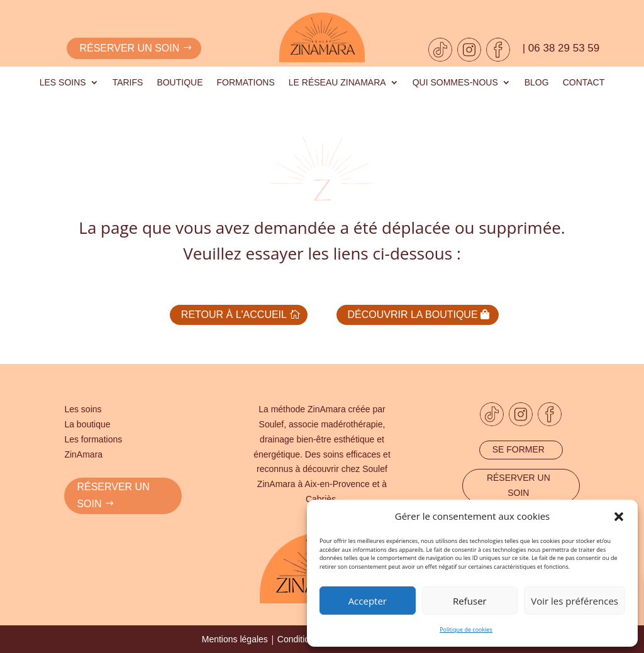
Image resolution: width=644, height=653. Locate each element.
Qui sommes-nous (455, 83)
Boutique (180, 83)
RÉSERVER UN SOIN (113, 495)
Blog (537, 83)
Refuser (470, 601)
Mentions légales (235, 639)
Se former (519, 448)
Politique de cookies (466, 629)
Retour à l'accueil (232, 314)
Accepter (368, 601)
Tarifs (128, 83)
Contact (584, 83)
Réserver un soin (129, 48)
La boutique (87, 423)
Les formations (93, 438)
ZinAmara (83, 453)
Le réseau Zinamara (337, 83)
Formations (246, 83)
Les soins (63, 83)
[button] (619, 517)
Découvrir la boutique (414, 314)
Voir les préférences (575, 601)
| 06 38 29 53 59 (561, 48)
